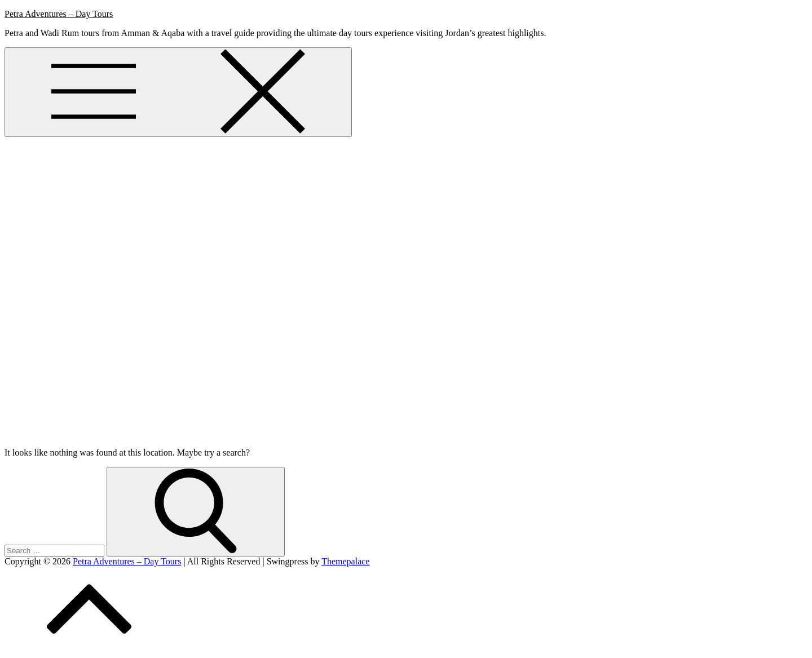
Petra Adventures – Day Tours (59, 14)
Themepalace (345, 561)
